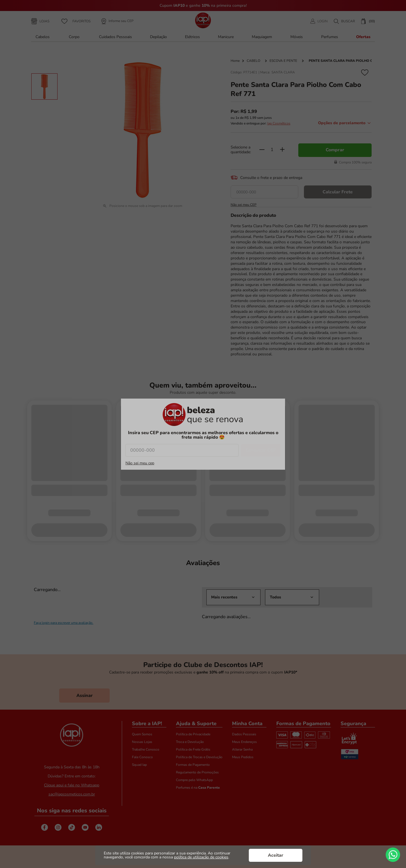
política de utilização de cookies (201, 857)
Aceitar (276, 855)
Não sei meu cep (140, 463)
